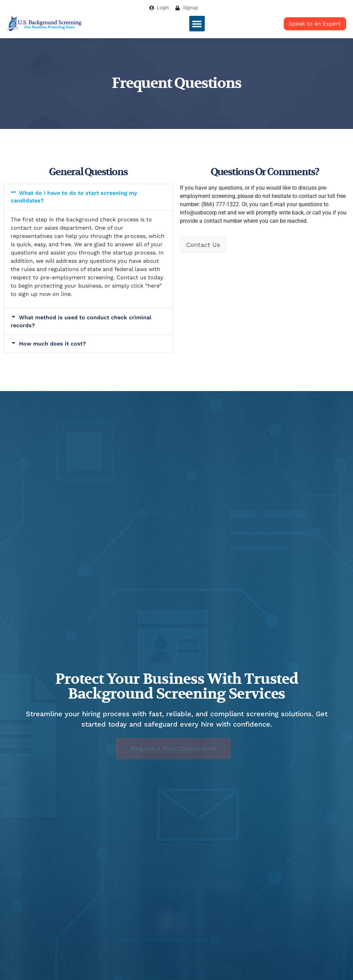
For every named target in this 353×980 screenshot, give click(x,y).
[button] (197, 24)
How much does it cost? (52, 344)
